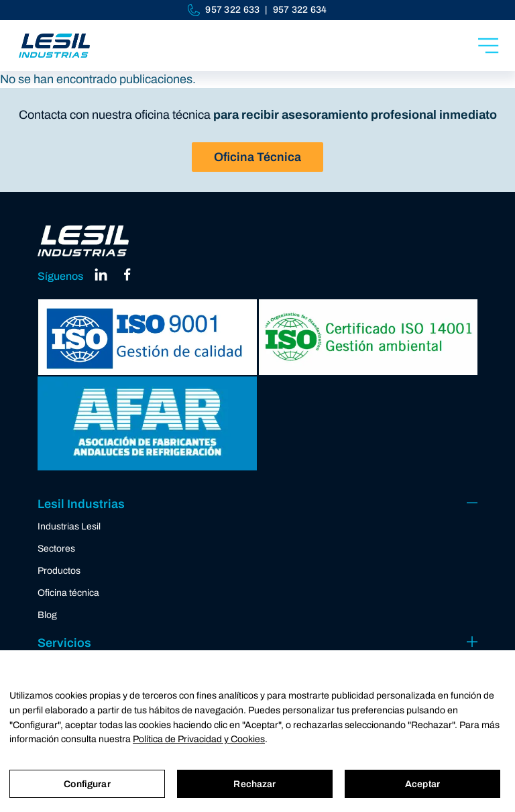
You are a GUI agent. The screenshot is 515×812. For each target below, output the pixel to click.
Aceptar (422, 784)
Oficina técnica (68, 593)
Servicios (64, 643)
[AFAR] (147, 423)
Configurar (87, 784)
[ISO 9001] (147, 337)
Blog (47, 615)
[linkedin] (101, 278)
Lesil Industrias (81, 504)
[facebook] (127, 278)
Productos (59, 571)
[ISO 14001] (368, 337)
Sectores (56, 549)
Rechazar (254, 784)
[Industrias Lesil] (54, 46)
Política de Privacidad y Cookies (199, 739)
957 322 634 (300, 10)
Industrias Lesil (69, 526)
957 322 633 (232, 10)
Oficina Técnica (257, 157)
